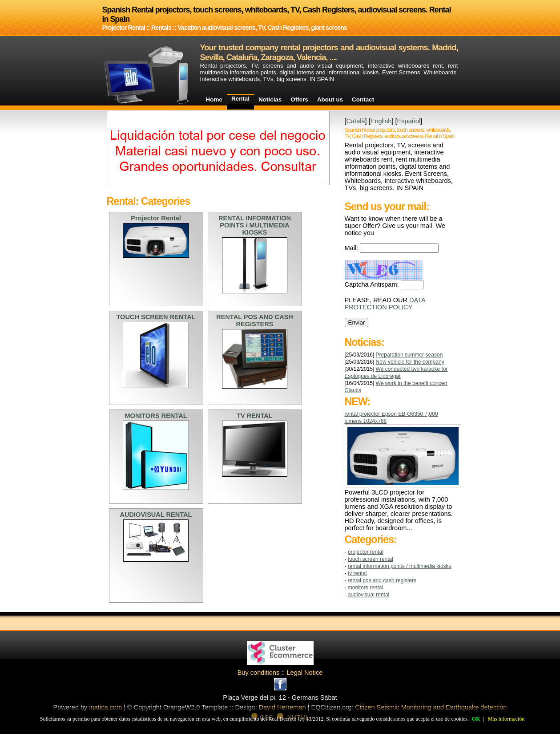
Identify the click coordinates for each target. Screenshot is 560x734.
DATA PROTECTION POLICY (385, 304)
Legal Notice (304, 673)
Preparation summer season (409, 355)
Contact (363, 99)
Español (409, 121)
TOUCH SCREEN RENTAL (371, 559)
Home (214, 99)
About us (330, 99)
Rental (240, 99)
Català (356, 121)
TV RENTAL (357, 573)
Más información (506, 719)
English (381, 121)
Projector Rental (366, 552)
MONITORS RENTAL (365, 588)
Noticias (270, 99)
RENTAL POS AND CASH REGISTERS (382, 580)
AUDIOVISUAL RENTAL (369, 595)
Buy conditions (259, 673)
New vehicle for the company (410, 362)
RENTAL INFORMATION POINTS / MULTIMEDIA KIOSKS (400, 566)
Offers (299, 99)
